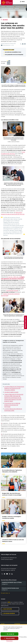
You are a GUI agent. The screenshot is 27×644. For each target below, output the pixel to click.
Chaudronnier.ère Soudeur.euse (10, 588)
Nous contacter (8, 609)
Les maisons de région (9, 613)
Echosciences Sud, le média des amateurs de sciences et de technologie (12, 405)
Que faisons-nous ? (20, 7)
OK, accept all (9, 634)
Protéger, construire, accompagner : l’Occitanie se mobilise (12, 517)
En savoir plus (4, 593)
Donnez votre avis (25, 322)
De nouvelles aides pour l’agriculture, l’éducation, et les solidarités (12, 471)
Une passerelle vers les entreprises (14, 55)
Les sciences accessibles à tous (13, 52)
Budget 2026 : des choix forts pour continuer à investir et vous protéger (12, 494)
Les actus (17, 8)
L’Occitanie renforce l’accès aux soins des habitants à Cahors (13, 541)
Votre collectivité (10, 7)
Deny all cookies (9, 638)
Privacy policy (23, 637)
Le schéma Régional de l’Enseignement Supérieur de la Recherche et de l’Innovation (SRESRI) (14, 388)
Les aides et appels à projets (11, 392)
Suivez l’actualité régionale (7, 8)
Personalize (9, 641)
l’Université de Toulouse (12, 290)
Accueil (3, 7)
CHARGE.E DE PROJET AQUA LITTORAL (12, 582)
